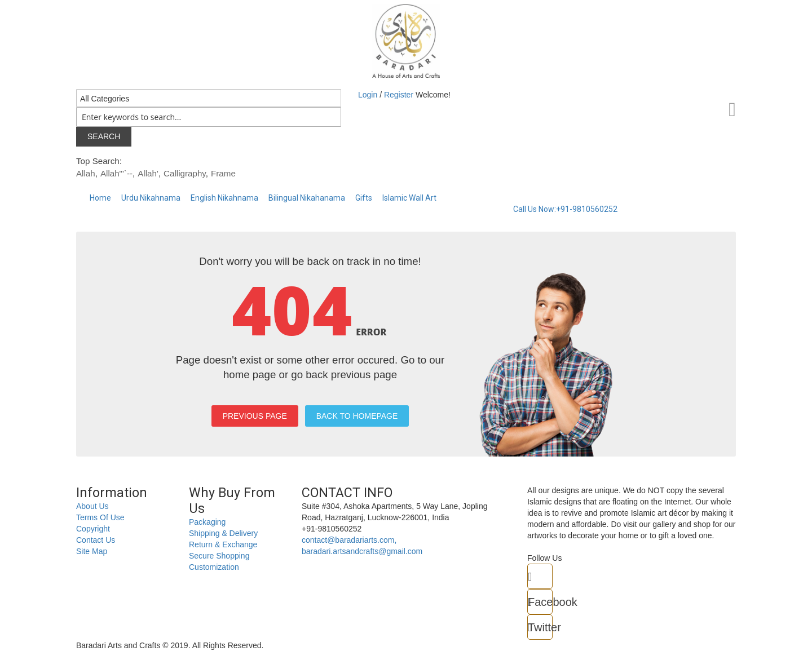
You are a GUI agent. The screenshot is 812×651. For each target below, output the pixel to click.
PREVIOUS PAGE (255, 416)
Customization (214, 567)
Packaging (207, 522)
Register (399, 95)
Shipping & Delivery (223, 533)
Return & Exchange (223, 544)
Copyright (93, 529)
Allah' (148, 173)
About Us (92, 506)
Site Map (92, 551)
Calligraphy (185, 173)
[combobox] (209, 117)
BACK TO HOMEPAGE (357, 416)
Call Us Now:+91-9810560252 (565, 209)
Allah (86, 173)
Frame (223, 173)
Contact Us (96, 540)
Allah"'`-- (116, 173)
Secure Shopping (219, 556)
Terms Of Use (100, 517)
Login (369, 95)
